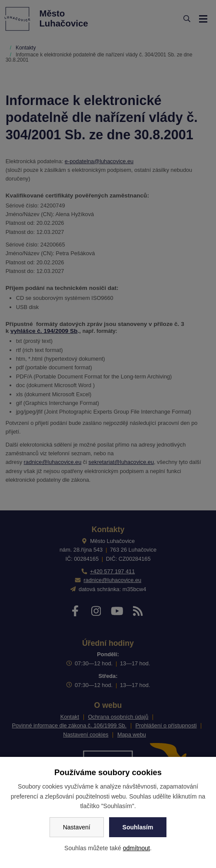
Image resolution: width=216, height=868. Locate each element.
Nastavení (77, 827)
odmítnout (136, 848)
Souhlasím (138, 827)
